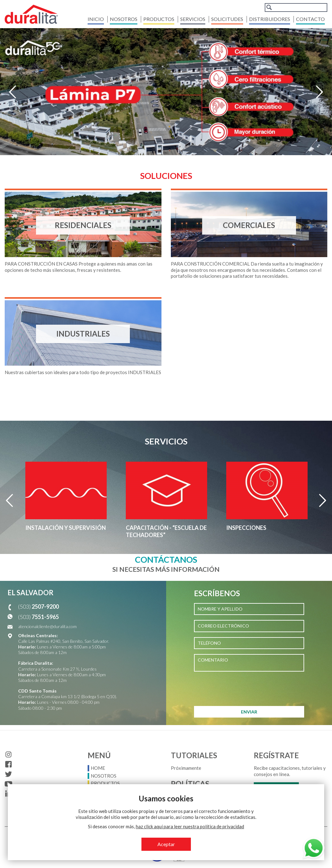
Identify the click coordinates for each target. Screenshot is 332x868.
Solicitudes (227, 19)
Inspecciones (246, 528)
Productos (159, 19)
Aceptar (166, 844)
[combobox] (296, 8)
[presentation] (242, 689)
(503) (38, 607)
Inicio (96, 19)
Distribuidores (270, 19)
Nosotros (124, 19)
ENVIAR (249, 712)
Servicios (193, 19)
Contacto (310, 19)
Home (98, 768)
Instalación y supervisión (66, 528)
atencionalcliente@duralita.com (47, 626)
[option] (166, 92)
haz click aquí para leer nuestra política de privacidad (190, 826)
